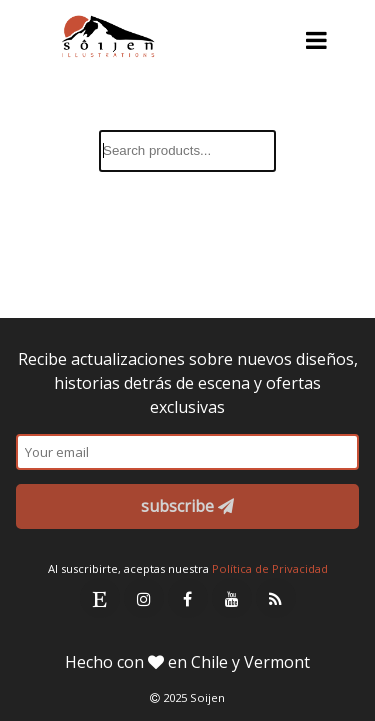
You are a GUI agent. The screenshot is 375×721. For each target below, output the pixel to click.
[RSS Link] (276, 598)
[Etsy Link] (100, 598)
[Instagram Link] (144, 598)
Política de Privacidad (270, 568)
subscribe (187, 506)
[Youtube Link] (232, 598)
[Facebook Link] (188, 598)
